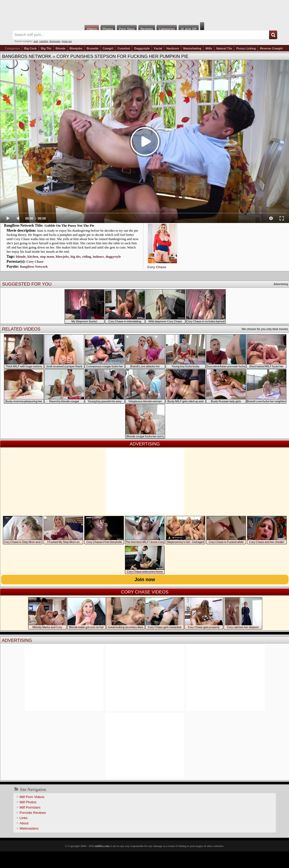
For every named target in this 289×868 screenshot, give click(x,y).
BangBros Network (27, 56)
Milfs (209, 48)
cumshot (44, 41)
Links (24, 818)
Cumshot (124, 48)
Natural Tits (224, 48)
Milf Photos (28, 802)
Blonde (61, 48)
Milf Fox (144, 11)
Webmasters (29, 828)
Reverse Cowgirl (271, 48)
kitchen (33, 257)
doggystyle (113, 257)
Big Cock (30, 48)
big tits (76, 257)
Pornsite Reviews (33, 813)
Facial (158, 48)
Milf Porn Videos (32, 797)
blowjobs (62, 257)
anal (36, 41)
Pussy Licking (246, 48)
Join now (145, 580)
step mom (47, 257)
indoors (98, 257)
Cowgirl (108, 48)
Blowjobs (76, 48)
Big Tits (46, 48)
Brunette (93, 48)
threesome (55, 41)
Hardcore (173, 48)
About (24, 823)
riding (87, 257)
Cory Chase (35, 262)
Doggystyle (142, 48)
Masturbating (192, 48)
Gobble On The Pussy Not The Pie (70, 225)
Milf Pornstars (30, 807)
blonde (21, 257)
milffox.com (102, 846)
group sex (67, 41)
